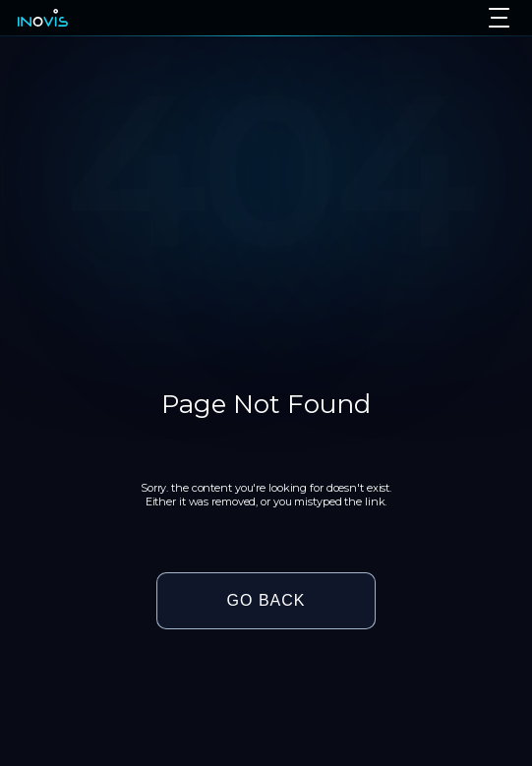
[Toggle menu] (500, 18)
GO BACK (266, 600)
